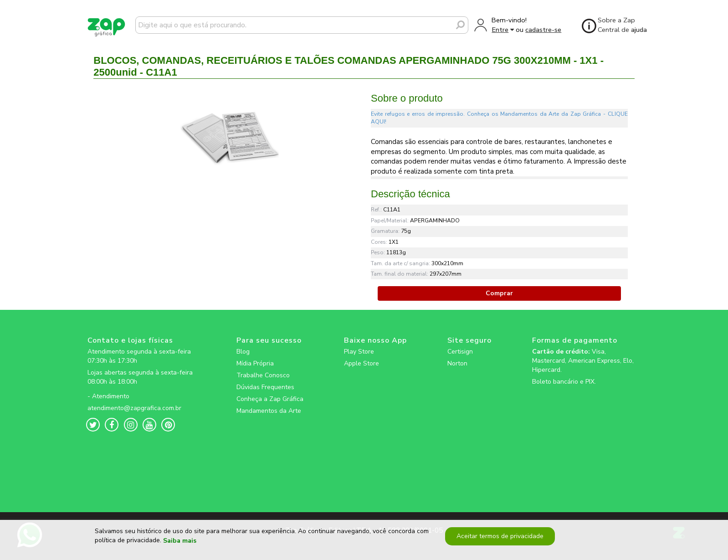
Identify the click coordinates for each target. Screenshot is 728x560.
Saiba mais (180, 544)
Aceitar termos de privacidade (499, 539)
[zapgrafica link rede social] (142, 389)
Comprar (499, 293)
